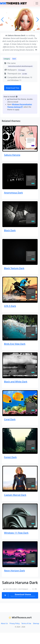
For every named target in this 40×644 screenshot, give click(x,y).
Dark (14, 59)
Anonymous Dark (14, 193)
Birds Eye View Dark (15, 344)
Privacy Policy (15, 623)
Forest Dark (10, 457)
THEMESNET (13, 3)
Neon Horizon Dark (15, 570)
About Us (4, 623)
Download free (13, 88)
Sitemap (36, 623)
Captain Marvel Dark (15, 495)
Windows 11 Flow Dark (16, 533)
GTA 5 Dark (10, 306)
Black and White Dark (16, 381)
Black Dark (10, 230)
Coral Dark (10, 419)
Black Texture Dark (14, 268)
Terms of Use (26, 623)
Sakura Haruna (12, 155)
